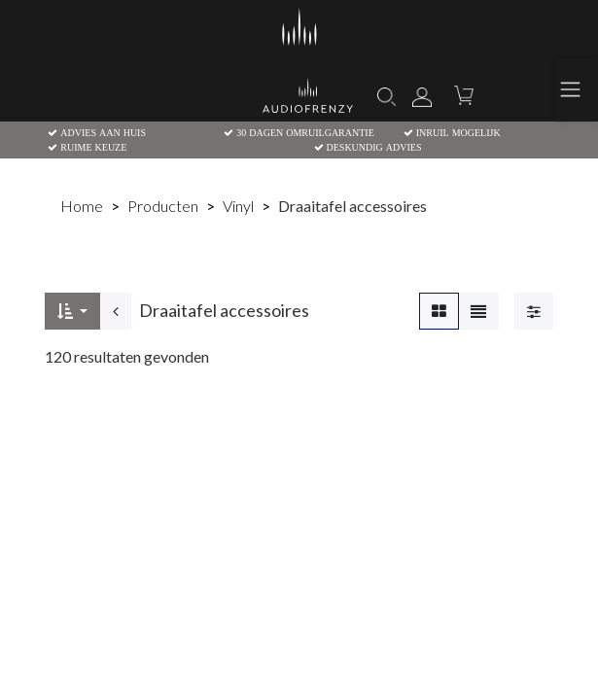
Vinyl (238, 206)
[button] (72, 311)
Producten (163, 206)
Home (82, 206)
